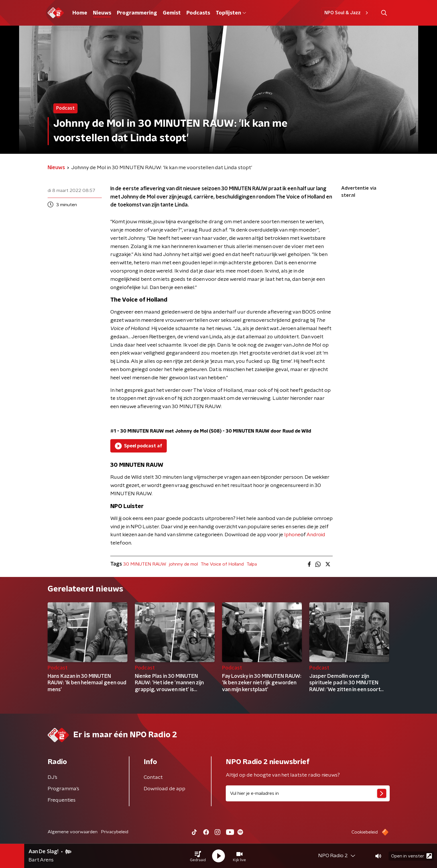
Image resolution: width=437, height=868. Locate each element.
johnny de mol (183, 564)
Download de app (164, 789)
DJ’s (52, 777)
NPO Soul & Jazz (347, 13)
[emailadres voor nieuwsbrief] (308, 793)
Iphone (292, 535)
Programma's (63, 789)
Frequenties (62, 800)
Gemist (172, 13)
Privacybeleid (115, 832)
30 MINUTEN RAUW (145, 564)
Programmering (137, 13)
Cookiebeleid (365, 832)
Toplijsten (231, 13)
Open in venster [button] (411, 856)
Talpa (252, 564)
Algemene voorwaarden (73, 832)
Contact (153, 777)
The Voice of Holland (222, 564)
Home (80, 13)
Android (316, 535)
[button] (198, 856)
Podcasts (198, 13)
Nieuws (102, 13)
